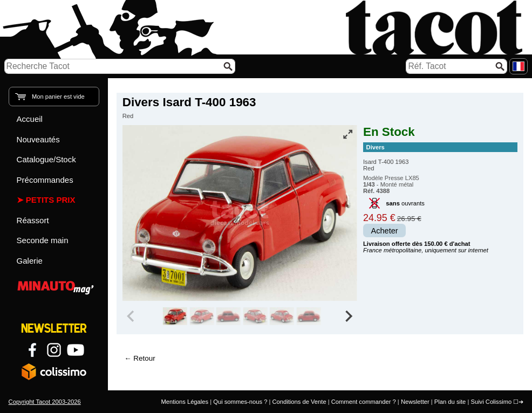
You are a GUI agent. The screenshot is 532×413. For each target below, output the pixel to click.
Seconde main (43, 240)
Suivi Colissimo (491, 402)
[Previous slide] (132, 316)
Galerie (30, 261)
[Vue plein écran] (348, 134)
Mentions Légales (185, 402)
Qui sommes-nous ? (240, 402)
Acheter (385, 231)
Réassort (33, 220)
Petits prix (51, 200)
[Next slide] (348, 316)
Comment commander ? (364, 402)
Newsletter (415, 402)
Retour (144, 358)
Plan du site (450, 402)
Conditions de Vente (299, 402)
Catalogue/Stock (46, 159)
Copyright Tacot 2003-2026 (45, 402)
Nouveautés (38, 139)
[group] (175, 316)
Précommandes (45, 180)
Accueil (30, 119)
